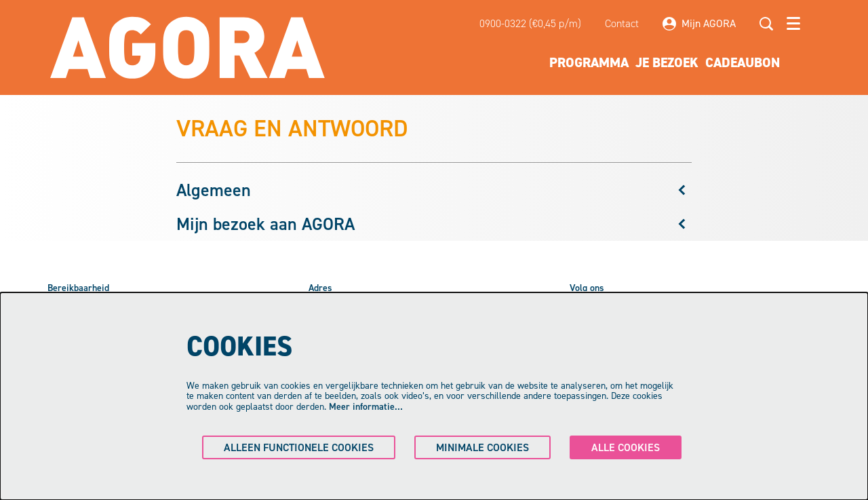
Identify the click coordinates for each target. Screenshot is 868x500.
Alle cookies (626, 447)
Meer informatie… (366, 407)
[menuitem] (589, 62)
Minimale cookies (482, 447)
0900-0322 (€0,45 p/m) (530, 23)
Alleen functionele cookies (299, 447)
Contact (622, 23)
